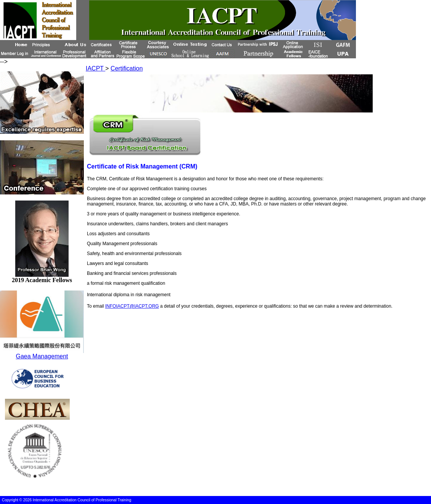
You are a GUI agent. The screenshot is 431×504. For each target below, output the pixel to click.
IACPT (95, 68)
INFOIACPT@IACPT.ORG (132, 306)
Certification (127, 68)
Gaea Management (42, 356)
